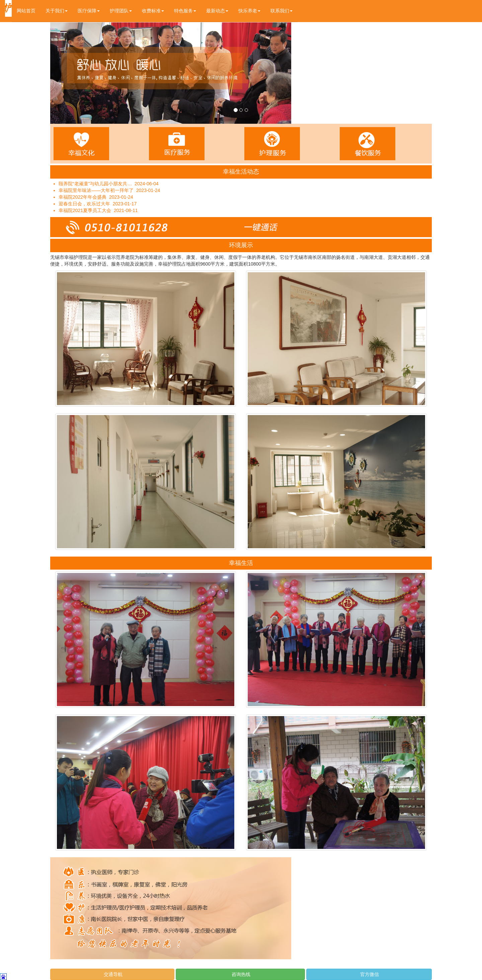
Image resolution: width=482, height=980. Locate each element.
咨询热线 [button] (240, 974)
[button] (57, 11)
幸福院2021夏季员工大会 (85, 210)
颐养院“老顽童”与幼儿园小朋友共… (95, 184)
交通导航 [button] (112, 974)
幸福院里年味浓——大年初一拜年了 (96, 190)
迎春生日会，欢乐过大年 (84, 204)
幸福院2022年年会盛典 (83, 197)
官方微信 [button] (369, 974)
